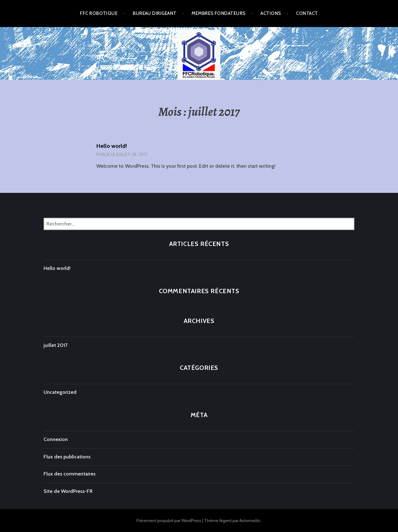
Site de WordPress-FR (68, 491)
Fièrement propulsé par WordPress (169, 521)
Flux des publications (67, 457)
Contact (307, 13)
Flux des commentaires (69, 474)
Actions (271, 13)
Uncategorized (60, 392)
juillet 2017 (56, 345)
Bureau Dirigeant (155, 13)
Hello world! (112, 146)
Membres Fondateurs (218, 13)
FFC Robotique (99, 13)
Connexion (56, 439)
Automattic (250, 521)
